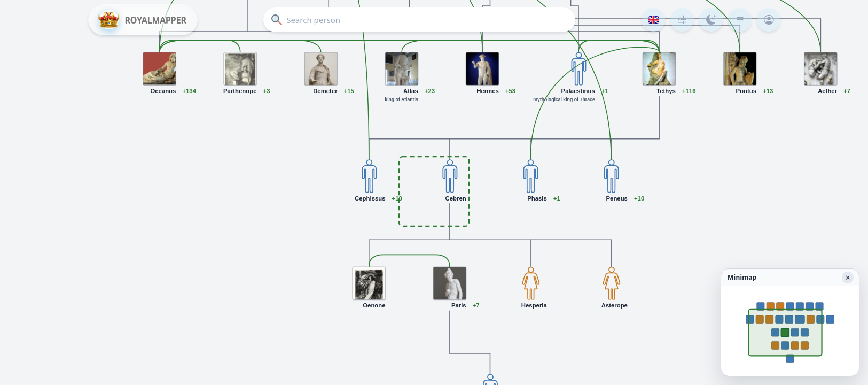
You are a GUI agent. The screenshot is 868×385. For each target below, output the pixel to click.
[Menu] (740, 20)
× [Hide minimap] (847, 278)
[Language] (653, 20)
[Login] (769, 20)
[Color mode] (711, 20)
